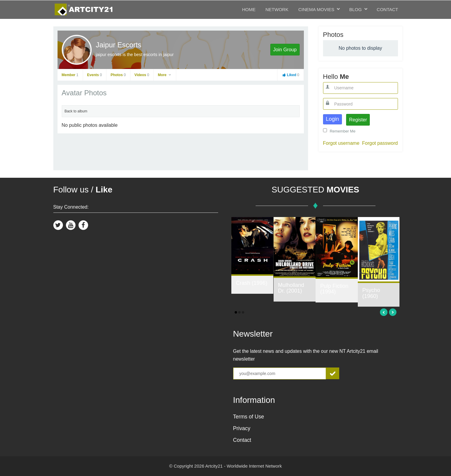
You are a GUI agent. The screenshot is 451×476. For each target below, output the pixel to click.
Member (70, 75)
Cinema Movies (316, 9)
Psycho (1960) (371, 293)
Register (358, 120)
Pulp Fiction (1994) (334, 289)
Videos (142, 75)
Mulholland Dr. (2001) (291, 288)
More (165, 75)
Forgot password (380, 143)
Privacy (242, 428)
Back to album (76, 111)
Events (95, 75)
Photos (118, 75)
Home (249, 9)
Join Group (285, 50)
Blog (355, 9)
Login (332, 119)
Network (277, 9)
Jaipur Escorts (119, 45)
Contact (387, 9)
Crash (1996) (252, 283)
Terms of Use (249, 417)
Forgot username (341, 143)
